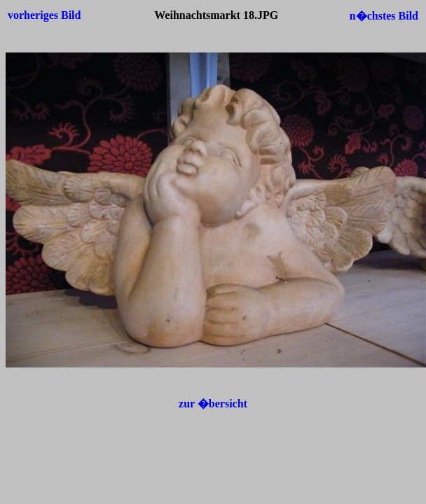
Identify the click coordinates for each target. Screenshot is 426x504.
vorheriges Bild (44, 15)
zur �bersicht (213, 404)
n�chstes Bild (384, 16)
